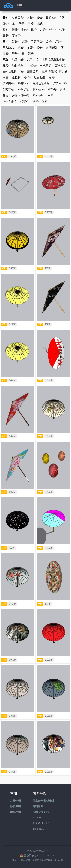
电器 (6, 54)
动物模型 (18, 65)
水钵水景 (23, 89)
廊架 (6, 65)
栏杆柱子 (39, 89)
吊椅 (31, 24)
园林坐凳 (33, 71)
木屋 (50, 95)
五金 (6, 24)
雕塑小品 (18, 59)
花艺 (34, 30)
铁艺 (53, 30)
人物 (30, 18)
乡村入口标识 (20, 95)
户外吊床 (38, 95)
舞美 (6, 36)
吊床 (40, 24)
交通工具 (18, 18)
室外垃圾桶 (10, 71)
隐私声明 (16, 812)
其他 (5, 18)
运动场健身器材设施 (55, 71)
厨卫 (25, 42)
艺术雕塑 (61, 65)
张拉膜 (16, 77)
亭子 (28, 77)
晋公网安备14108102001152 (39, 856)
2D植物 (32, 65)
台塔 (63, 89)
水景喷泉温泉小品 (54, 59)
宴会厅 (17, 36)
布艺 (30, 48)
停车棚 (52, 89)
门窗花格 (37, 42)
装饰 (15, 42)
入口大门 (33, 59)
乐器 (61, 18)
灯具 (44, 30)
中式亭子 (46, 65)
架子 (31, 54)
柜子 (40, 48)
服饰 (40, 18)
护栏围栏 (9, 83)
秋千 (21, 24)
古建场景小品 (41, 83)
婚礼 (5, 30)
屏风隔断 (51, 47)
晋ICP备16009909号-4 (38, 851)
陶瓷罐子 (23, 83)
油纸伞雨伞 (10, 101)
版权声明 (16, 806)
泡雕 (62, 30)
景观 (5, 59)
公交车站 (8, 89)
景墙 (5, 77)
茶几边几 (8, 47)
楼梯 (36, 101)
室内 (5, 41)
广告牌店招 (60, 83)
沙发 (21, 48)
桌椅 (49, 42)
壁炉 (15, 54)
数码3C (51, 18)
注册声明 (16, 801)
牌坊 (5, 95)
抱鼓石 (25, 101)
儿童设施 (39, 77)
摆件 (15, 30)
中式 (25, 30)
